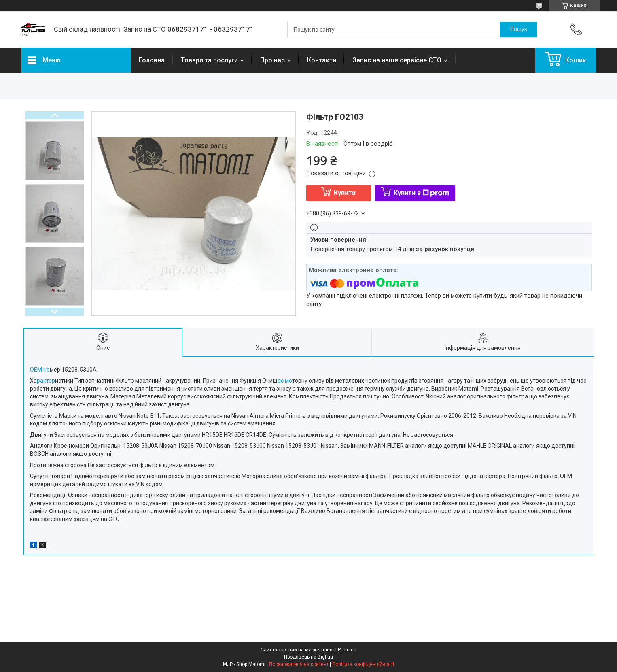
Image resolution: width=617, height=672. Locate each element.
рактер (46, 381)
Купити (345, 193)
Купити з (421, 193)
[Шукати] (519, 30)
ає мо (285, 381)
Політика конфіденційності (363, 664)
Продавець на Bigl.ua (308, 657)
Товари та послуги (209, 60)
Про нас (272, 60)
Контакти (322, 60)
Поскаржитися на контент (299, 664)
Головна (152, 60)
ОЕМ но (40, 370)
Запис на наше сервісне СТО (397, 60)
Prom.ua (347, 650)
